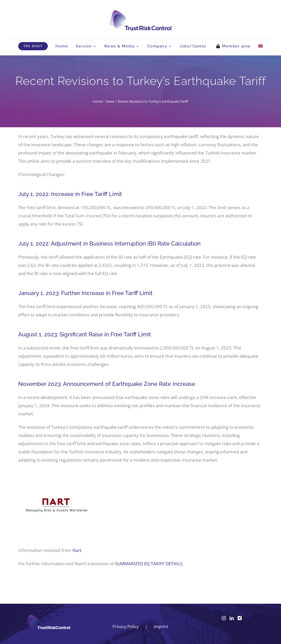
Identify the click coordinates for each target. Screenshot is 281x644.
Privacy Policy (126, 627)
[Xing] (240, 618)
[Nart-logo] (57, 471)
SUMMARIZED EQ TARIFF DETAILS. (149, 564)
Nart (77, 550)
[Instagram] (224, 618)
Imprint (161, 627)
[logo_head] (140, 12)
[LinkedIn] (232, 618)
